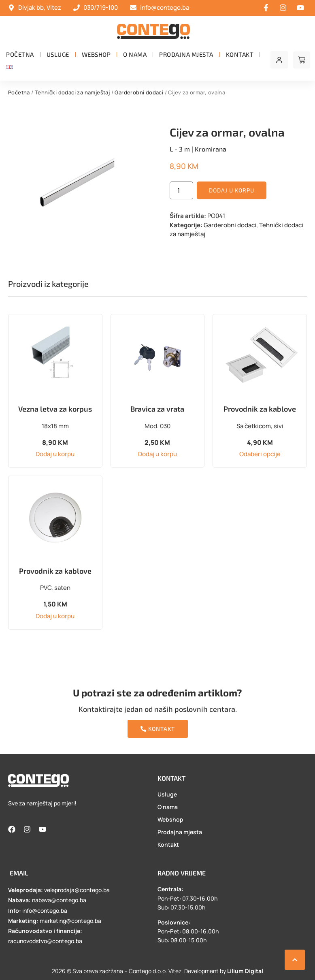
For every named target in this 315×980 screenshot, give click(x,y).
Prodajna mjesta (186, 54)
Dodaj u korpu (232, 190)
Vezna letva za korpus (55, 409)
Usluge (58, 54)
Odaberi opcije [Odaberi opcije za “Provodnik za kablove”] (260, 454)
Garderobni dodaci (139, 92)
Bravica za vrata (157, 409)
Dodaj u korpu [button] (55, 454)
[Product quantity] (181, 190)
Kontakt (240, 54)
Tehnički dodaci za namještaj (72, 92)
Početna (20, 54)
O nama (135, 54)
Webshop (96, 54)
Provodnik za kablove (260, 409)
